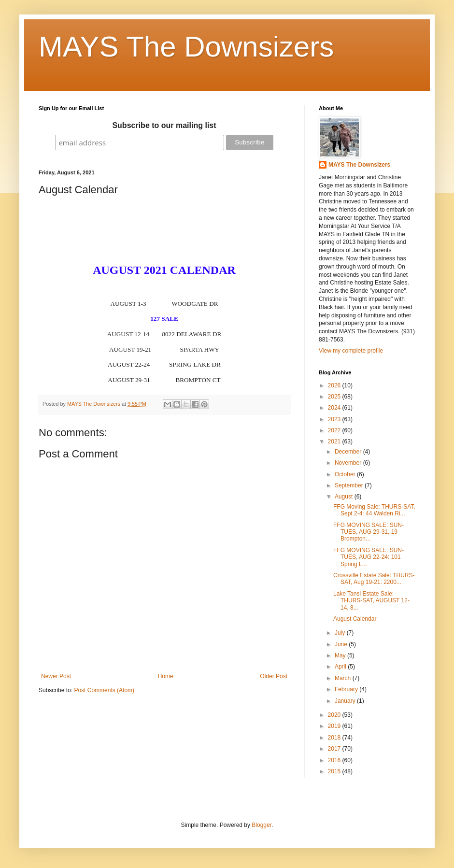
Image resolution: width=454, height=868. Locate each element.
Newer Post (56, 676)
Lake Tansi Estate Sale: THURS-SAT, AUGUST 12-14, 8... (371, 601)
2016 (335, 760)
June (342, 644)
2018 (335, 738)
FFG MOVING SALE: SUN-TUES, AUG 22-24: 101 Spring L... (369, 557)
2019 (335, 726)
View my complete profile (351, 351)
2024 (335, 408)
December (349, 452)
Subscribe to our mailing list (164, 125)
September (350, 485)
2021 (335, 441)
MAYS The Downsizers (186, 47)
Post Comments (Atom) (104, 690)
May (341, 655)
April (341, 667)
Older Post (274, 676)
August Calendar (355, 619)
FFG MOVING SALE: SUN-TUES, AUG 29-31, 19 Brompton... (369, 532)
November (349, 463)
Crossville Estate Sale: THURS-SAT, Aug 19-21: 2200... (374, 579)
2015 (335, 771)
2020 (335, 715)
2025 (335, 397)
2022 (335, 430)
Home (166, 676)
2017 (335, 749)
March (344, 678)
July (341, 633)
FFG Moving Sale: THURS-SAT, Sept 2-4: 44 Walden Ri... (374, 510)
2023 (335, 419)
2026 (335, 385)
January (346, 701)
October (346, 474)
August (345, 497)
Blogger (262, 825)
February (347, 689)
